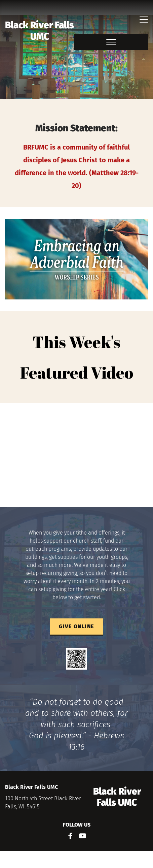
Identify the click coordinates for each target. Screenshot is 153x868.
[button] (144, 19)
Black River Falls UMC (41, 31)
